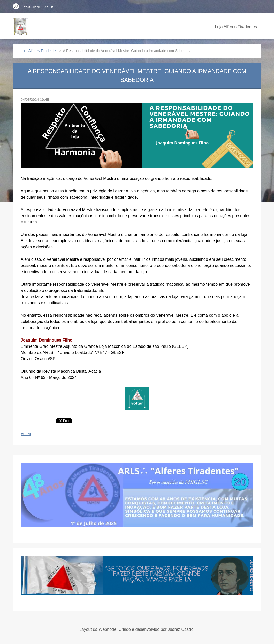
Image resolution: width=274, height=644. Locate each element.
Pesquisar (16, 6)
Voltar (26, 434)
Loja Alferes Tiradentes (236, 27)
